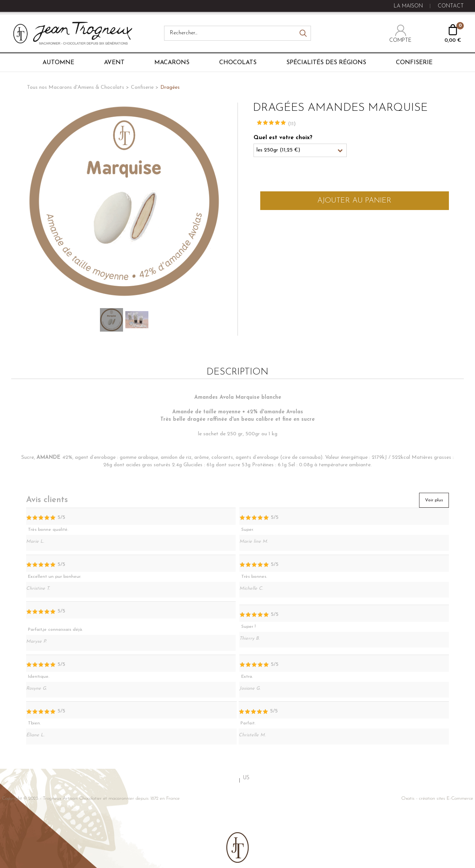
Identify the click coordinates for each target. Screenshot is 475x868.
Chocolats (238, 63)
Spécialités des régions (326, 63)
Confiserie (414, 63)
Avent (114, 63)
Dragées (170, 87)
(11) (292, 124)
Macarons (172, 63)
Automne (58, 63)
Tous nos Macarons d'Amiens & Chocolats (76, 87)
